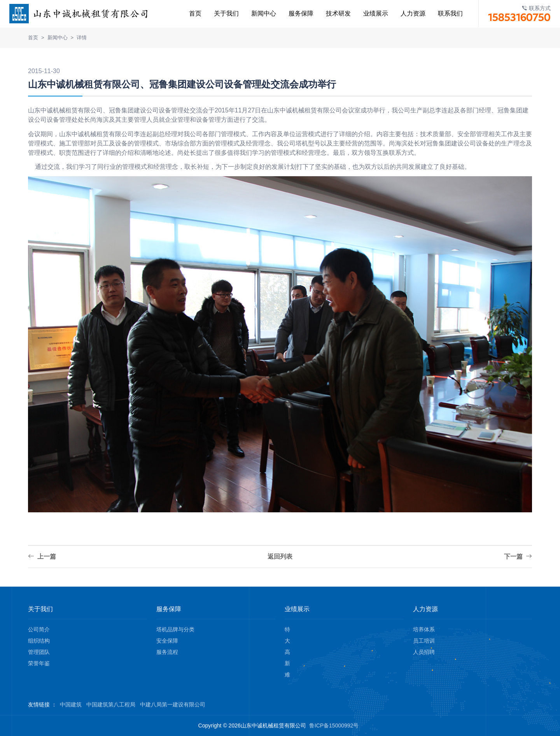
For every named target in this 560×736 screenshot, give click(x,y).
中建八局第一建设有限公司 (173, 704)
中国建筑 (71, 704)
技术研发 (332, 13)
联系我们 (444, 13)
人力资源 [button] (406, 13)
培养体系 (424, 629)
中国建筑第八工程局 (111, 704)
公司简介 (39, 629)
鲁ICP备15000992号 (334, 725)
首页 (189, 13)
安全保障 (167, 641)
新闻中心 (257, 13)
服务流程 (167, 652)
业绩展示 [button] (369, 13)
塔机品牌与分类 (175, 629)
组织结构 (39, 641)
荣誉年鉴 (39, 663)
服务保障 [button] (294, 13)
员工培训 (424, 641)
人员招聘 (424, 652)
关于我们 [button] (220, 13)
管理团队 (39, 652)
